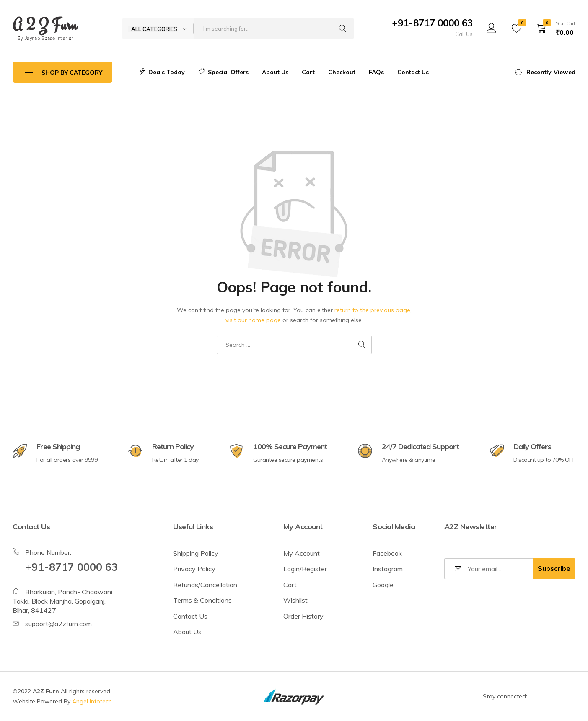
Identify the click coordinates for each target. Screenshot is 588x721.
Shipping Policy (196, 553)
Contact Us (413, 72)
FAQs (376, 72)
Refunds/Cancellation (205, 585)
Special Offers (223, 72)
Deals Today (162, 72)
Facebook (387, 553)
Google (383, 585)
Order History (303, 616)
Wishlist (295, 600)
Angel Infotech (92, 701)
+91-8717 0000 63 (432, 23)
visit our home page (253, 320)
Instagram (388, 569)
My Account (302, 553)
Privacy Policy (194, 569)
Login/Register (305, 569)
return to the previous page (372, 310)
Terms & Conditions (202, 600)
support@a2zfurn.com (58, 624)
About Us (275, 72)
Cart (308, 72)
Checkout (342, 72)
